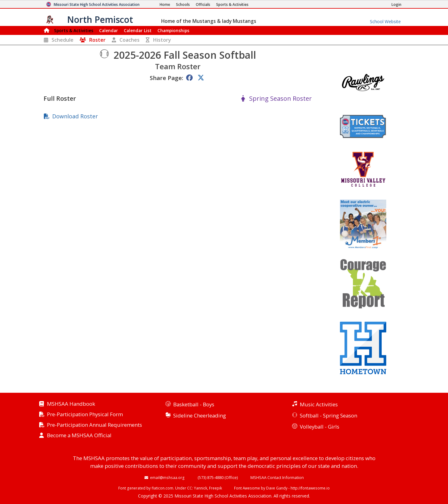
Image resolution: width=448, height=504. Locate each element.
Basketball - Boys (194, 404)
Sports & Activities (74, 30)
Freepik (216, 488)
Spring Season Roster (281, 99)
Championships (173, 30)
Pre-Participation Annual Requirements (94, 425)
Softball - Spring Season (329, 415)
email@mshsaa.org (167, 477)
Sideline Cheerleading (200, 415)
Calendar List (138, 30)
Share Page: (166, 78)
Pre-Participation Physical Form (85, 415)
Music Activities (319, 404)
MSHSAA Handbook (71, 404)
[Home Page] (165, 4)
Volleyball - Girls (320, 427)
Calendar (109, 30)
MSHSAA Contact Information (277, 477)
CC (190, 488)
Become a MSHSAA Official (79, 436)
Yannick (201, 488)
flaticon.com (162, 488)
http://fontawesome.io (310, 488)
